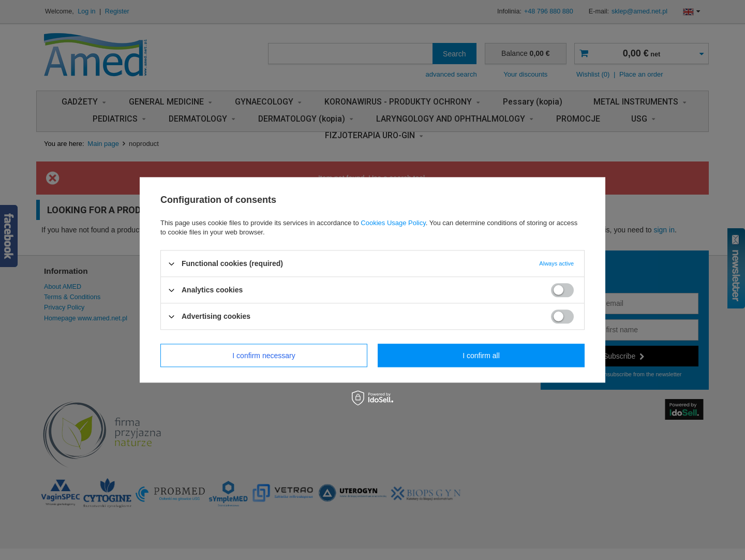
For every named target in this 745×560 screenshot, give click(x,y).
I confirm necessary (264, 356)
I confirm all (481, 356)
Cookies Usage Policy (393, 223)
